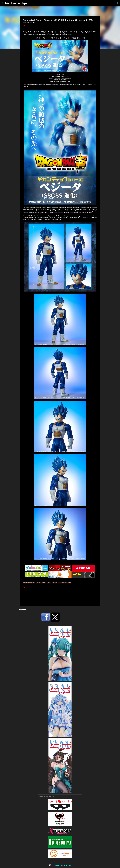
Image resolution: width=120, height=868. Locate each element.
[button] (24, 26)
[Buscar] (117, 3)
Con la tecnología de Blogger (60, 865)
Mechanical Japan (17, 3)
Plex (49, 583)
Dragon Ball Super (29, 583)
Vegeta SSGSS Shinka (65, 583)
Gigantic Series (41, 583)
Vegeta (55, 583)
